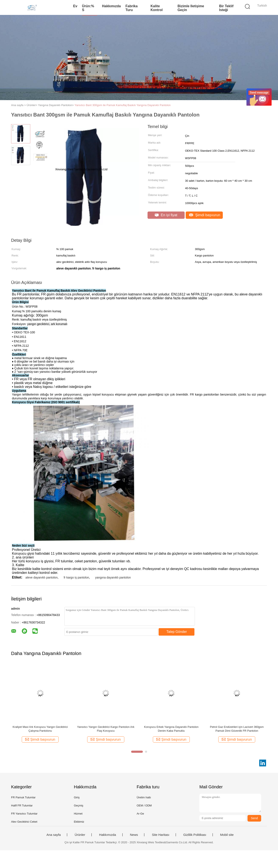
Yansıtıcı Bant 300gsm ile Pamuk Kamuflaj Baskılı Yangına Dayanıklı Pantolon (122, 105)
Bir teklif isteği (226, 8)
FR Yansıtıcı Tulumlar (24, 814)
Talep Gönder (177, 632)
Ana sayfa (54, 835)
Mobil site (227, 835)
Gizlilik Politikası (195, 835)
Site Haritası (161, 835)
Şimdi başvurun (205, 215)
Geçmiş (78, 805)
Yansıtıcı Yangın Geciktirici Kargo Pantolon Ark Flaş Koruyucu (106, 729)
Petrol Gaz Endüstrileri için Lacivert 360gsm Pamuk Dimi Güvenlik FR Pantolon (237, 729)
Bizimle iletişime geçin (191, 8)
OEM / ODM (144, 805)
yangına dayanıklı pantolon (113, 577)
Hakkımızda (111, 6)
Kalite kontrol (157, 8)
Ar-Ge (140, 814)
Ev (75, 6)
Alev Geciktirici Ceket (24, 822)
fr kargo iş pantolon (76, 577)
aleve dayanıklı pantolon (41, 577)
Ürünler (80, 835)
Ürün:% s (88, 8)
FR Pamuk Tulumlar (23, 797)
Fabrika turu (131, 8)
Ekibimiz (79, 822)
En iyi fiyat (166, 215)
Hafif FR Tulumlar (22, 805)
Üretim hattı (144, 797)
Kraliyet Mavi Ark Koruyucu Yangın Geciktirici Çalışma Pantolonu (40, 729)
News (134, 835)
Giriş (77, 797)
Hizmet (78, 814)
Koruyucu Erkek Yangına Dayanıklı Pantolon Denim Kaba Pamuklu (171, 729)
